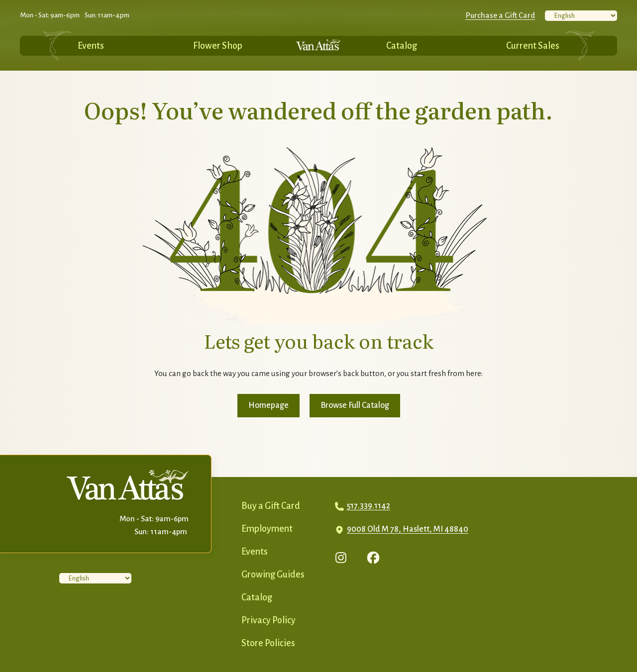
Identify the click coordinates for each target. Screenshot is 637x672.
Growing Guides (273, 575)
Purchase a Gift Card (500, 15)
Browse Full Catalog (355, 405)
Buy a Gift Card (271, 506)
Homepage (268, 405)
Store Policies (268, 643)
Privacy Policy (268, 620)
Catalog (402, 46)
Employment (267, 529)
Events (91, 46)
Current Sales (533, 46)
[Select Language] (581, 16)
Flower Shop (218, 46)
